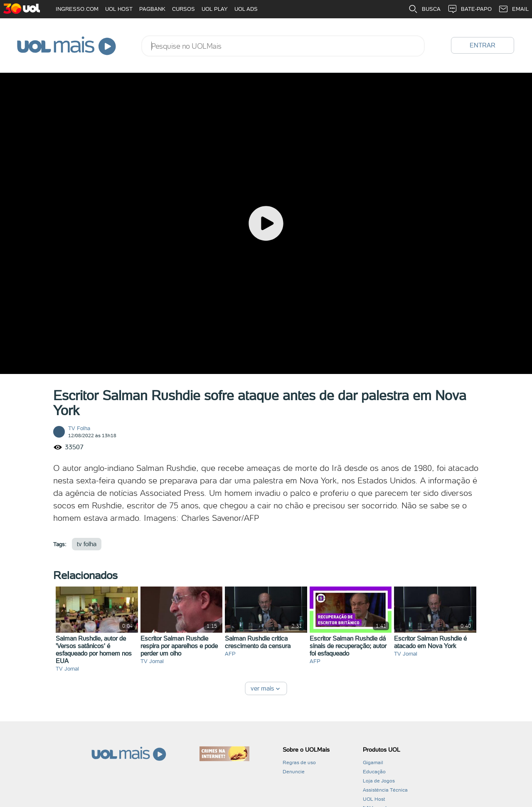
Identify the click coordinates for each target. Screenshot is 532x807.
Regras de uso (299, 762)
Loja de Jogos (379, 781)
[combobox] (283, 46)
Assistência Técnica (385, 790)
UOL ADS (246, 9)
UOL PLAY (215, 9)
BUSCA (424, 9)
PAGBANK (152, 9)
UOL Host (374, 799)
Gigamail (373, 762)
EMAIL (514, 9)
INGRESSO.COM (77, 9)
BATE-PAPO (469, 9)
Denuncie (294, 772)
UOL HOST (119, 9)
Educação (374, 772)
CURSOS (183, 9)
